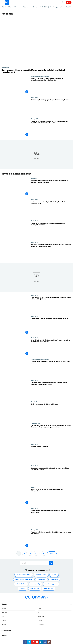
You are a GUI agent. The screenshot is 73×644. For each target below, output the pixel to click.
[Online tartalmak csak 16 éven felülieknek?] (51, 412)
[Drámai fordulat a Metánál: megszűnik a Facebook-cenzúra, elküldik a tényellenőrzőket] (51, 348)
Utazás (4, 620)
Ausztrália (34, 402)
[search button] (51, 563)
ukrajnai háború (23, 7)
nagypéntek (58, 7)
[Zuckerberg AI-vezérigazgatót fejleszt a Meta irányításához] (51, 107)
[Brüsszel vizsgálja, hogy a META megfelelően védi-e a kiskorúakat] (51, 518)
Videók (4, 624)
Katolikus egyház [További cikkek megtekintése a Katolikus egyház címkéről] (51, 584)
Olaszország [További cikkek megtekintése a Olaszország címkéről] (35, 589)
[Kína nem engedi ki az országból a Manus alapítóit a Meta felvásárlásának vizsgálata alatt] (36, 71)
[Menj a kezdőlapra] (7, 2)
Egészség (41, 616)
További (4, 635)
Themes (4, 604)
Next (3, 616)
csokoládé (67, 7)
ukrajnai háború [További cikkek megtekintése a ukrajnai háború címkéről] (41, 575)
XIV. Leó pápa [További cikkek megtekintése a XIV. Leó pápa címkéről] (21, 584)
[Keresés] (37, 563)
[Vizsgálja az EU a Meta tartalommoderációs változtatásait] (51, 326)
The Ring (34, 178)
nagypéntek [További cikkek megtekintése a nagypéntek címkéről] (41, 579)
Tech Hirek (5, 67)
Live (69, 2)
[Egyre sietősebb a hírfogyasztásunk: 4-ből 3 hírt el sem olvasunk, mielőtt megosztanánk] (51, 390)
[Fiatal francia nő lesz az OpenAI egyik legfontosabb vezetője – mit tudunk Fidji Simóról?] (51, 305)
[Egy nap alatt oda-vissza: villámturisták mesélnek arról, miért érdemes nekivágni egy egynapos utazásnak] (51, 433)
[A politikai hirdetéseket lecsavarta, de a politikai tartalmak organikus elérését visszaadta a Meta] (51, 129)
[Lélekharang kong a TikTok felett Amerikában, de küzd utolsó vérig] (51, 369)
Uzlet (33, 487)
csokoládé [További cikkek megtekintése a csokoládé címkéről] (54, 579)
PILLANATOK (35, 423)
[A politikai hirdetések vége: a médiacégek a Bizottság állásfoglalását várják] (51, 231)
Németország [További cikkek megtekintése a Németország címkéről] (35, 584)
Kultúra (40, 620)
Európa (4, 608)
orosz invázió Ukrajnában (44, 7)
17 (44, 553)
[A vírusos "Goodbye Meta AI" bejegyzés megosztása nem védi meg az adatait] (51, 454)
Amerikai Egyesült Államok (40, 76)
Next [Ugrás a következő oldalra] (51, 553)
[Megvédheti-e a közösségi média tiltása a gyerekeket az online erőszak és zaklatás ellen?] (51, 188)
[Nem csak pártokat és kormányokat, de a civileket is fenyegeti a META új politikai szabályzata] (51, 252)
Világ (39, 608)
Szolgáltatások (6, 630)
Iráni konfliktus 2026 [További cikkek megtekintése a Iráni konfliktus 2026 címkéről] (24, 575)
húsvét (32, 7)
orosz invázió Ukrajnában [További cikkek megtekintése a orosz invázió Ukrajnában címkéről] (24, 579)
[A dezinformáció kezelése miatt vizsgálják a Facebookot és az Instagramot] (51, 540)
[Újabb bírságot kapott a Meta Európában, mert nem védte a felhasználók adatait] (51, 476)
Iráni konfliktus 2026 (9, 7)
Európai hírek (35, 119)
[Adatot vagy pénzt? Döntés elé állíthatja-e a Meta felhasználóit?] (51, 497)
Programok (41, 624)
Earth (39, 612)
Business (4, 612)
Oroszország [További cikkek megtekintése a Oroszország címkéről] (49, 589)
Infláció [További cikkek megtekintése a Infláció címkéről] (23, 589)
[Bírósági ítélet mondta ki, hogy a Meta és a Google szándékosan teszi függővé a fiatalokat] (51, 86)
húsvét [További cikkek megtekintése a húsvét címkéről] (54, 575)
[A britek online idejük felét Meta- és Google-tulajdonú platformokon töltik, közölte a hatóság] (51, 209)
